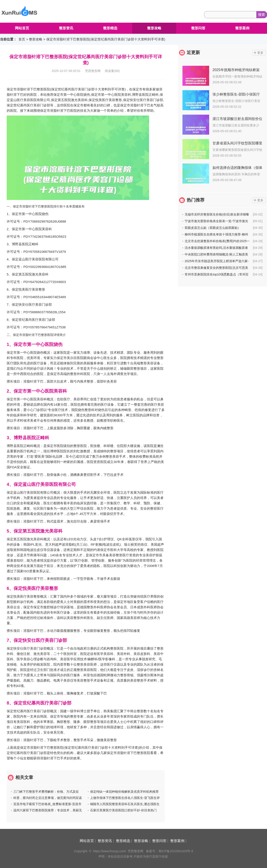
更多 (260, 53)
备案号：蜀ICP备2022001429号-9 (170, 851)
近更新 (193, 52)
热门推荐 (196, 200)
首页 (22, 39)
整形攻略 (154, 28)
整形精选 (110, 28)
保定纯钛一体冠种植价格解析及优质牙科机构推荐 (124, 792)
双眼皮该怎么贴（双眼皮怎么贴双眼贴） (213, 228)
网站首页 (22, 28)
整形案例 (242, 28)
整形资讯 (66, 28)
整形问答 (198, 28)
